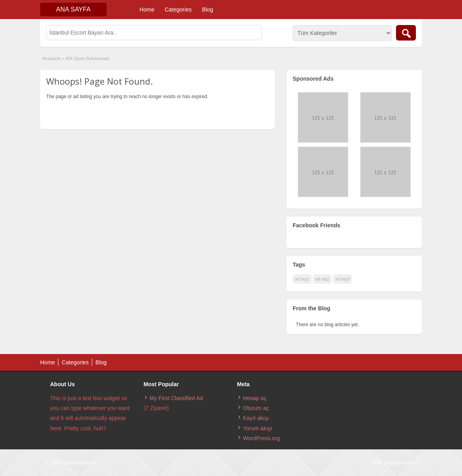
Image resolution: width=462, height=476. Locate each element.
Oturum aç (256, 408)
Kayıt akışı (256, 418)
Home (147, 10)
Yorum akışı (257, 428)
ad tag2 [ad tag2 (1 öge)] (322, 279)
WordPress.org (261, 438)
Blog (208, 10)
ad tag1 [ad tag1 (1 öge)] (302, 279)
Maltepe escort (401, 463)
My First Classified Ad (176, 398)
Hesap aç (255, 398)
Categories (178, 10)
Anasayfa (51, 58)
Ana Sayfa (73, 9)
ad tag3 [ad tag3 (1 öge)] (343, 279)
